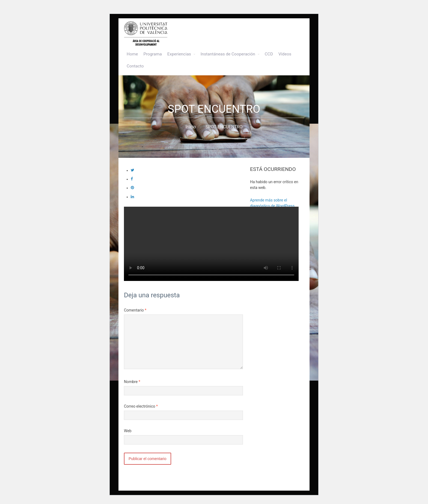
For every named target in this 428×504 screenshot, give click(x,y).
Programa (152, 54)
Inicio (191, 127)
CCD (269, 54)
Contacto (135, 66)
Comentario (135, 310)
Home (132, 54)
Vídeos (285, 54)
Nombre (132, 382)
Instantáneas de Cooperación (228, 54)
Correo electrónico (141, 406)
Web (128, 431)
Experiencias (179, 54)
